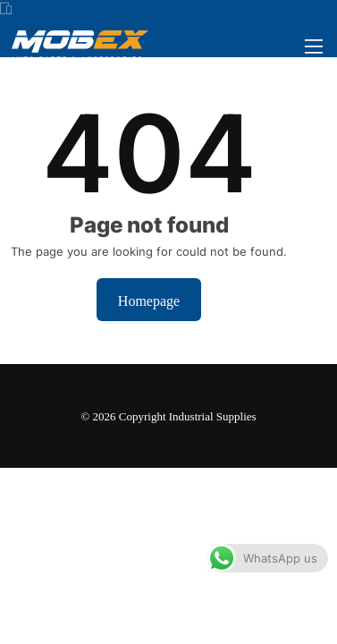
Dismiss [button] (259, 614)
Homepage (149, 300)
